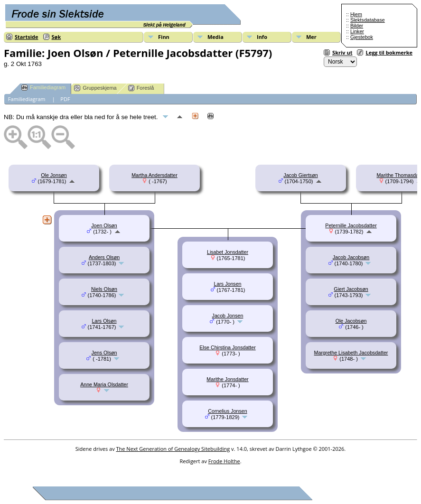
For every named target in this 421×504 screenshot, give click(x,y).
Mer (311, 37)
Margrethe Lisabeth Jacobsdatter (351, 353)
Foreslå (141, 88)
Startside (27, 37)
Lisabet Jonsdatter (228, 252)
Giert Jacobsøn (351, 289)
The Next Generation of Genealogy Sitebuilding (173, 449)
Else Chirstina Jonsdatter (227, 347)
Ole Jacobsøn (351, 321)
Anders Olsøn (104, 257)
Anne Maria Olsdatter (104, 384)
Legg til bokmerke (389, 52)
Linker (357, 31)
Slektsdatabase (368, 20)
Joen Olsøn (104, 225)
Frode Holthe (224, 461)
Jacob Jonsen (228, 316)
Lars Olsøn (104, 321)
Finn (164, 37)
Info (262, 37)
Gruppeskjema (95, 88)
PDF (65, 99)
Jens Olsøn (104, 353)
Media (215, 37)
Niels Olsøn (104, 289)
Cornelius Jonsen (227, 411)
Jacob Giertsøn (300, 175)
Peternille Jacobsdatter (351, 225)
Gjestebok (362, 37)
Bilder (357, 26)
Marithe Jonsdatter (227, 379)
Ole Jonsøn (54, 175)
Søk (56, 37)
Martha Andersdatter (154, 175)
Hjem (356, 14)
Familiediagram (43, 88)
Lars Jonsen (227, 284)
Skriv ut (342, 52)
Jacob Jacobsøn (351, 257)
